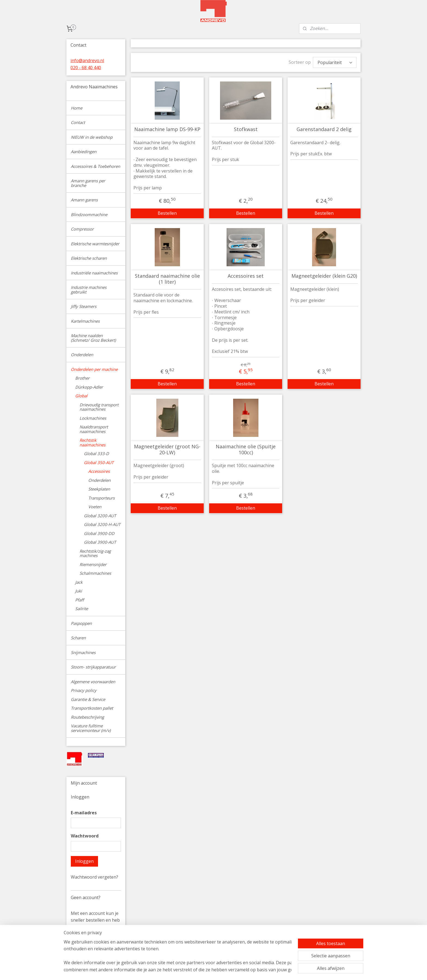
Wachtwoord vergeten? (94, 877)
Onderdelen (82, 355)
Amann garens (84, 200)
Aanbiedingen (84, 152)
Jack (79, 582)
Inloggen (84, 861)
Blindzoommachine (89, 214)
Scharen (78, 638)
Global (81, 396)
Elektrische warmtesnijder (95, 244)
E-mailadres (84, 813)
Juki (79, 591)
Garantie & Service (88, 699)
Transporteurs (101, 498)
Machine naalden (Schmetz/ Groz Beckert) (93, 338)
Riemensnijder (93, 564)
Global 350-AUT (99, 462)
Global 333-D (96, 453)
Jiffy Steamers (84, 306)
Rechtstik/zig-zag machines (95, 553)
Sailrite (82, 609)
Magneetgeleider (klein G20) (324, 276)
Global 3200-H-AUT (102, 524)
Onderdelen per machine (94, 369)
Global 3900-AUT (100, 542)
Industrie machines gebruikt (89, 290)
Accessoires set (246, 276)
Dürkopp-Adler (89, 387)
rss (250, 970)
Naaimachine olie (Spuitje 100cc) (246, 450)
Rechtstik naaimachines (92, 442)
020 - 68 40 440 (86, 68)
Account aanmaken (95, 948)
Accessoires (99, 471)
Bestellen (167, 213)
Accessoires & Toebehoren (95, 166)
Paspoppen (81, 623)
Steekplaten (99, 489)
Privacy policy (84, 690)
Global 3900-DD (99, 533)
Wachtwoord (85, 836)
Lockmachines (93, 418)
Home (77, 108)
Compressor (82, 229)
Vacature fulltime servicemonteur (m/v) (91, 728)
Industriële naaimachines (94, 273)
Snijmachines (83, 652)
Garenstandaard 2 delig (324, 129)
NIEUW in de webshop (92, 137)
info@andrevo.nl (87, 61)
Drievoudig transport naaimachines (99, 407)
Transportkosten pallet (92, 708)
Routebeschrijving (87, 717)
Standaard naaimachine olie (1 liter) (167, 279)
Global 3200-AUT (100, 516)
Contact (78, 122)
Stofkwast (245, 129)
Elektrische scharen (89, 258)
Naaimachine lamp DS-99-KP (167, 129)
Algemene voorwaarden (93, 682)
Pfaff (80, 600)
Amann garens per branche (88, 183)
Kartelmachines (85, 321)
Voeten (95, 507)
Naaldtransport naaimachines (94, 429)
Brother (82, 378)
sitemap (238, 970)
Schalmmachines (95, 573)
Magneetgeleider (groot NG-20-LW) (167, 450)
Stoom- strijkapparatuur (93, 667)
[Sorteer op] (335, 62)
